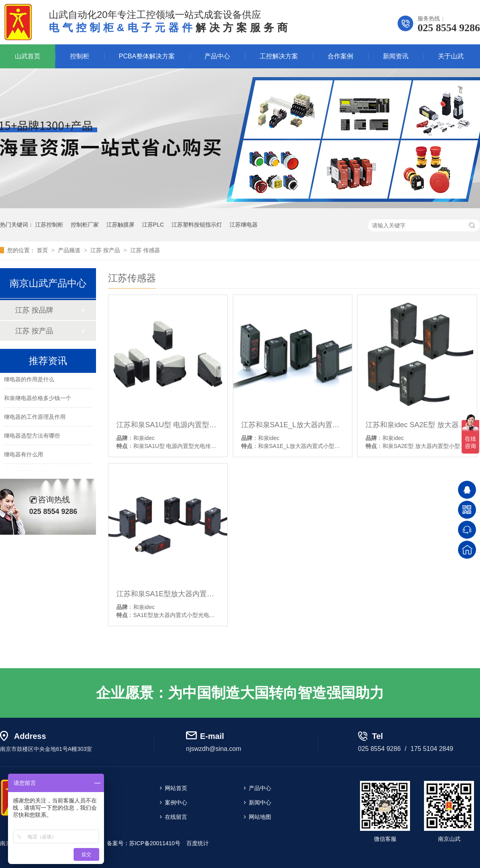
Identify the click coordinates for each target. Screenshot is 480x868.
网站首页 (176, 788)
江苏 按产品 (106, 250)
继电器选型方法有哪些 (32, 437)
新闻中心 (260, 802)
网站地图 (260, 817)
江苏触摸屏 (120, 225)
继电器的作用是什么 (29, 380)
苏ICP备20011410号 (155, 843)
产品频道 (70, 250)
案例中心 (176, 802)
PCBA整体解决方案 (147, 56)
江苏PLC (153, 225)
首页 (43, 250)
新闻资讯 (396, 56)
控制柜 (80, 56)
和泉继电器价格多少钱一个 (38, 399)
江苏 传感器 (145, 250)
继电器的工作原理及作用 (35, 418)
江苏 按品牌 (34, 310)
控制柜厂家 (85, 225)
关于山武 (451, 56)
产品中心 (217, 56)
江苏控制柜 (49, 225)
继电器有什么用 (24, 456)
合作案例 (340, 56)
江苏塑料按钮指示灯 (197, 225)
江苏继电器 (244, 225)
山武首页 (28, 56)
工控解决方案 (279, 56)
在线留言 (176, 817)
